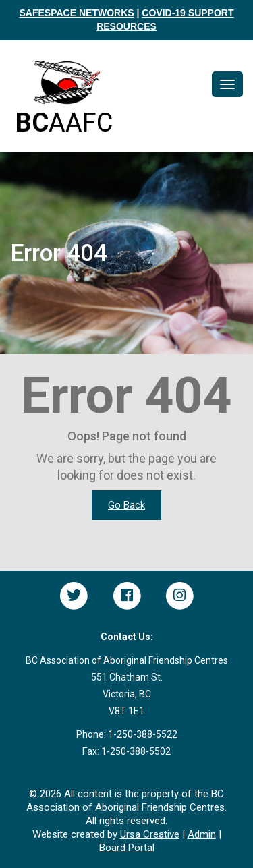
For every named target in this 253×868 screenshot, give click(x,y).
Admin (202, 834)
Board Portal (127, 848)
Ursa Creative (150, 834)
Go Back (126, 505)
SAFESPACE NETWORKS (77, 13)
